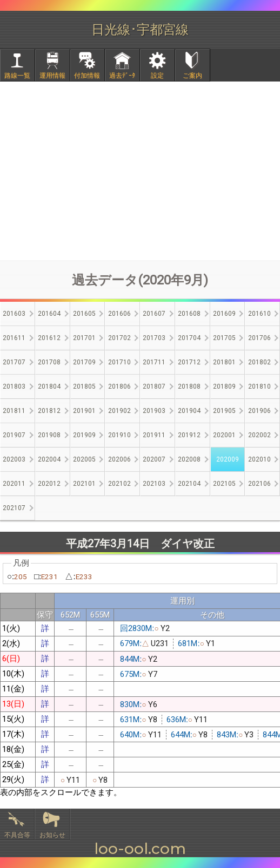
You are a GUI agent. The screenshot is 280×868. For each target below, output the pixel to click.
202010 (259, 459)
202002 (259, 435)
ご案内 (192, 76)
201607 (154, 314)
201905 (224, 411)
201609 (224, 314)
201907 (14, 435)
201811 (14, 411)
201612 (49, 338)
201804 (49, 386)
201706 (259, 338)
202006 (119, 459)
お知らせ (52, 835)
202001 (224, 435)
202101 (84, 484)
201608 (189, 314)
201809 (224, 386)
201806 (119, 386)
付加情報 (87, 76)
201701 (84, 338)
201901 (84, 411)
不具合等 (17, 835)
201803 (14, 386)
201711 (154, 362)
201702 (119, 338)
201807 (154, 386)
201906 (259, 411)
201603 (14, 314)
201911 (154, 435)
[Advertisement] (140, 171)
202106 (259, 484)
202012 (49, 484)
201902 (119, 411)
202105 (224, 484)
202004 (49, 459)
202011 (14, 484)
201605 (84, 314)
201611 (14, 338)
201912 (189, 435)
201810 (259, 386)
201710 (119, 362)
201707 (14, 362)
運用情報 (52, 76)
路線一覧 (17, 76)
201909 (84, 435)
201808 (189, 386)
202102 (119, 484)
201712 (189, 362)
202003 (14, 459)
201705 (224, 338)
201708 (49, 362)
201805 (84, 386)
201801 (224, 362)
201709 (84, 362)
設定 (157, 76)
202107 (14, 508)
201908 (49, 435)
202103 (154, 484)
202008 (189, 459)
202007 (154, 459)
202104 (189, 484)
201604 (49, 314)
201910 (119, 435)
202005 (84, 459)
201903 (154, 411)
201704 (189, 338)
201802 (259, 362)
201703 (154, 338)
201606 (119, 314)
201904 (189, 411)
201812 (49, 411)
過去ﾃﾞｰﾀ (122, 76)
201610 (259, 314)
